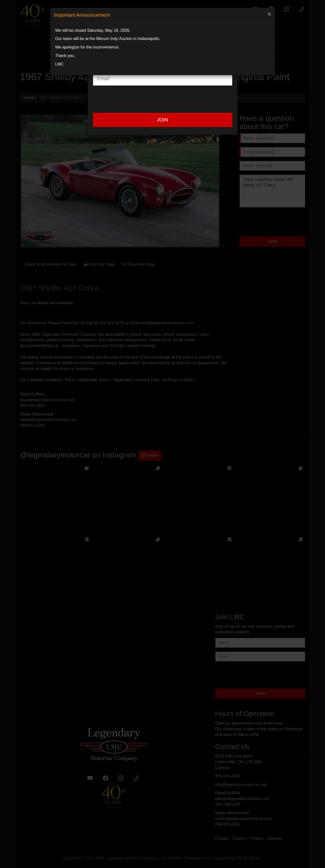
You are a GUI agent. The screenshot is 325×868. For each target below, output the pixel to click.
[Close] (269, 14)
